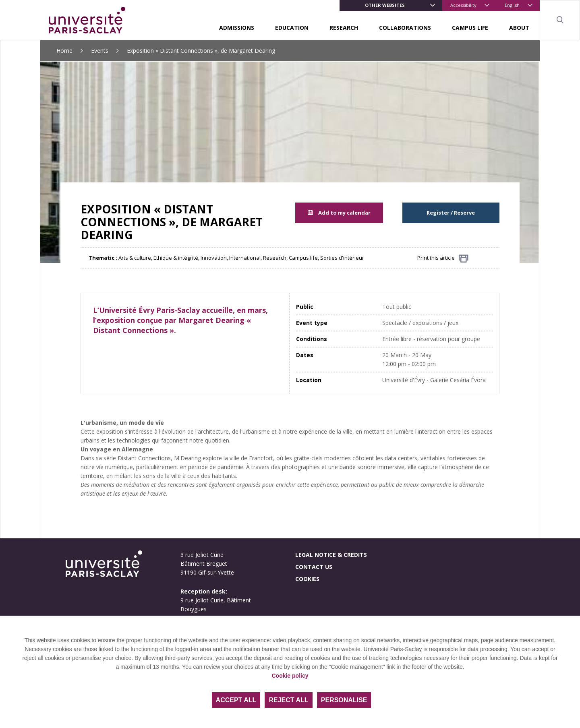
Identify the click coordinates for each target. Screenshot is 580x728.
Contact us (314, 567)
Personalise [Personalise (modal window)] (344, 700)
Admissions (237, 28)
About (519, 28)
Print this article (443, 258)
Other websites (385, 5)
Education (292, 28)
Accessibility (463, 5)
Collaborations (405, 28)
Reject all (288, 700)
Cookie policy (290, 676)
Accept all (236, 700)
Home (64, 51)
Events (100, 51)
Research (344, 28)
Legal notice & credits (331, 555)
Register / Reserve (451, 213)
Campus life (470, 28)
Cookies (307, 579)
